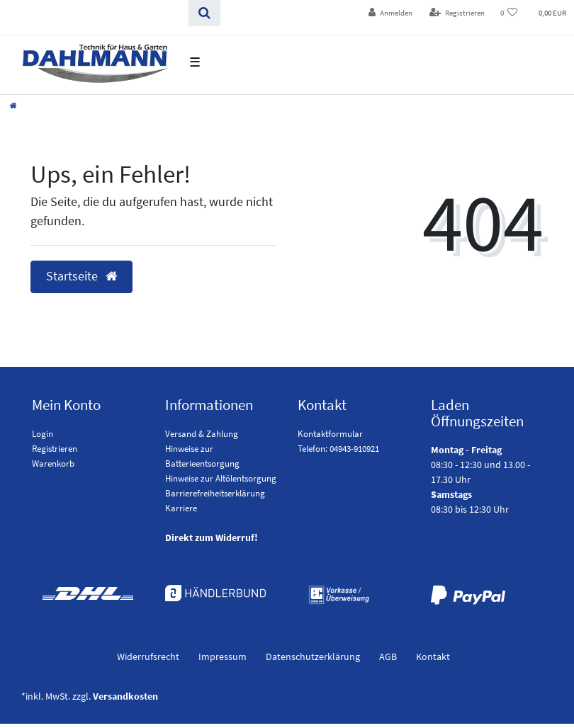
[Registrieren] (457, 13)
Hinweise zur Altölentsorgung (221, 478)
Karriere (181, 508)
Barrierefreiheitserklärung (215, 493)
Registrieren (55, 449)
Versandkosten (125, 696)
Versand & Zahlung (202, 434)
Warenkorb (53, 463)
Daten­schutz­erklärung (313, 656)
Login (43, 434)
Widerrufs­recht (148, 656)
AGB (388, 656)
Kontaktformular (330, 434)
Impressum (223, 656)
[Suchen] (204, 13)
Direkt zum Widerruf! (212, 538)
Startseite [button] (81, 276)
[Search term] (94, 13)
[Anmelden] (390, 13)
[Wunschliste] (509, 13)
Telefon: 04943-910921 (338, 449)
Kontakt (433, 656)
